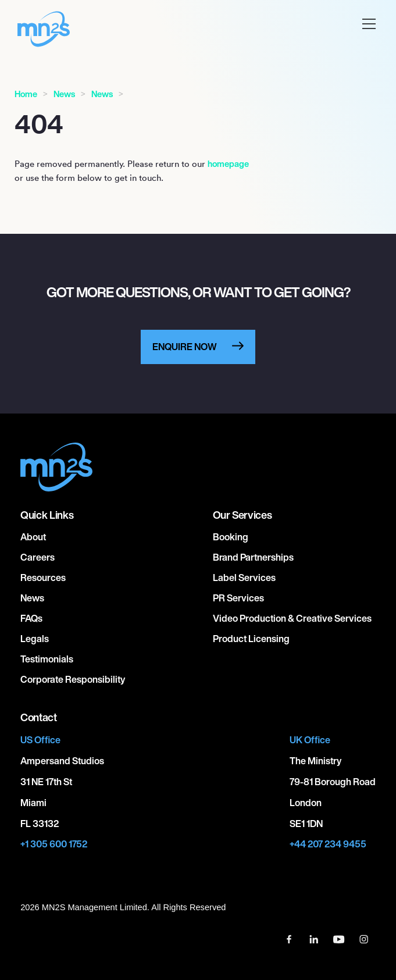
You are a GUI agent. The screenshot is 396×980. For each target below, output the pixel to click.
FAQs (31, 618)
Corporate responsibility (73, 679)
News (64, 94)
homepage (228, 164)
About (33, 537)
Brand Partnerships (253, 557)
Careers (38, 557)
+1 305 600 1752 (54, 844)
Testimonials (47, 659)
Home (26, 94)
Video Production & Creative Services (292, 618)
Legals (35, 639)
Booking (231, 537)
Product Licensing (251, 639)
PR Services (238, 598)
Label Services (244, 578)
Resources (43, 578)
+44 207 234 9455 (328, 844)
